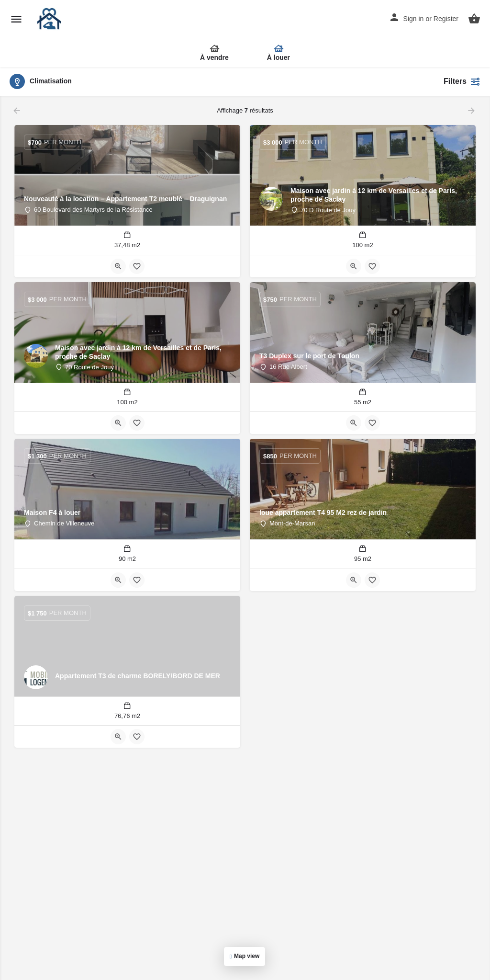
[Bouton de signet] (137, 266)
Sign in (414, 19)
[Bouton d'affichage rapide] (118, 266)
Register (446, 19)
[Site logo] (50, 19)
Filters (462, 81)
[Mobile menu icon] (16, 19)
